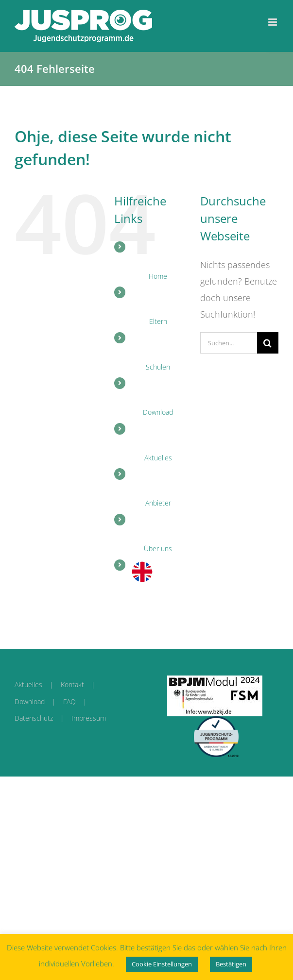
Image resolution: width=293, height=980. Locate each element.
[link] (83, 26)
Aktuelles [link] (28, 684)
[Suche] (268, 343)
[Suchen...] (229, 343)
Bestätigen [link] (231, 964)
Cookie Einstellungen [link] (162, 964)
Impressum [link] (89, 718)
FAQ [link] (69, 701)
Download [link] (30, 701)
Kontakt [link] (72, 684)
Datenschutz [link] (34, 718)
